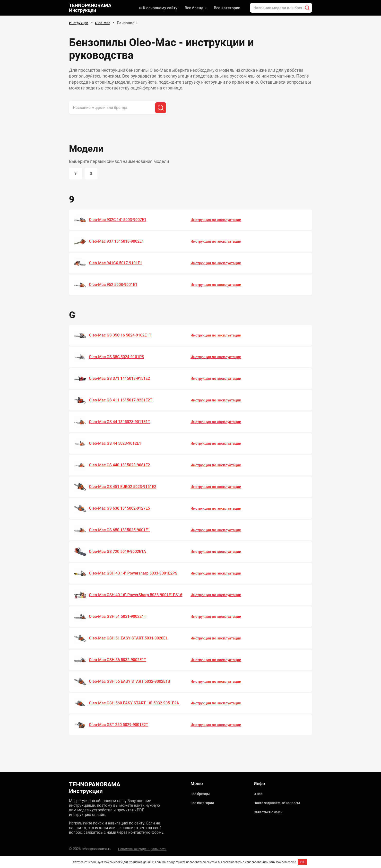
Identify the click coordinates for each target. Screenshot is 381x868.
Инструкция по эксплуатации (217, 220)
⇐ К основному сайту (158, 8)
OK (302, 862)
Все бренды (196, 8)
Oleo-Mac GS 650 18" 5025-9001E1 (122, 531)
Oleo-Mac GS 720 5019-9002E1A (120, 552)
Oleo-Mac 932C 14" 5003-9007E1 (120, 221)
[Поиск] (307, 8)
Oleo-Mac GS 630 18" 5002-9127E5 (122, 509)
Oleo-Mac (106, 23)
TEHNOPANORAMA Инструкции (90, 8)
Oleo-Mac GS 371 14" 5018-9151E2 (122, 379)
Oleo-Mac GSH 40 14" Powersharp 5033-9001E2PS (137, 574)
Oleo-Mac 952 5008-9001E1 (115, 285)
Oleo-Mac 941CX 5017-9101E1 (118, 264)
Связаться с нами (270, 810)
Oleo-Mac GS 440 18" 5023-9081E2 (122, 466)
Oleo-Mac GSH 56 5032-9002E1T (120, 661)
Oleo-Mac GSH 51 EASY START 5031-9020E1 (131, 639)
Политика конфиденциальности (146, 849)
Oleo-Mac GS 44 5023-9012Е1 (117, 444)
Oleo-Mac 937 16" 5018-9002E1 (119, 242)
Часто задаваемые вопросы (280, 802)
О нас (259, 793)
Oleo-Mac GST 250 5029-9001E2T (121, 726)
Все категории (227, 8)
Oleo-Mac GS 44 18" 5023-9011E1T (122, 423)
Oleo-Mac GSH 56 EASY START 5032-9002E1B (132, 682)
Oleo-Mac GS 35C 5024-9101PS (119, 358)
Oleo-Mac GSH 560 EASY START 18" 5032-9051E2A (137, 704)
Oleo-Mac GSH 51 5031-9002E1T (120, 617)
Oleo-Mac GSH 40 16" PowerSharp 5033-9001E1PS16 (127, 596)
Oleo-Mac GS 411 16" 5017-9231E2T (123, 401)
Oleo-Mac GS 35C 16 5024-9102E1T (123, 336)
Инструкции (80, 23)
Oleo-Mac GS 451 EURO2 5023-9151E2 (126, 487)
